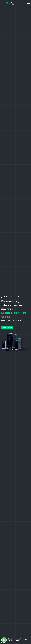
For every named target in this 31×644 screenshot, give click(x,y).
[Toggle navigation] (29, 3)
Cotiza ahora (7, 327)
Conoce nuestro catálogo (13, 321)
